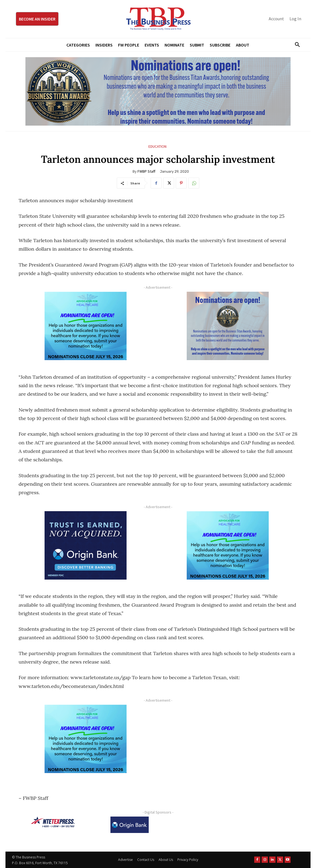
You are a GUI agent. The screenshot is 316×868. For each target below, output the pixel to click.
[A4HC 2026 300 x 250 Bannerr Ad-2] (86, 326)
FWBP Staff (146, 171)
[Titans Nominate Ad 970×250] (158, 91)
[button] (295, 45)
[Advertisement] (228, 743)
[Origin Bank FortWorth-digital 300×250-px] (86, 545)
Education (157, 147)
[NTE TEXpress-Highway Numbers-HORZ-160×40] (53, 822)
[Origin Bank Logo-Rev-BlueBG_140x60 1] (130, 825)
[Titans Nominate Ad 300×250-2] (228, 326)
